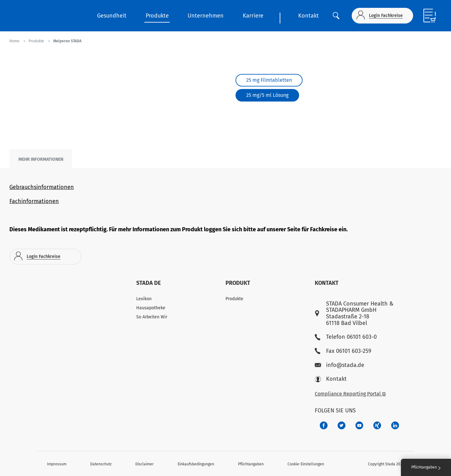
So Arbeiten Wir (152, 317)
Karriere (253, 16)
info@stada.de (340, 365)
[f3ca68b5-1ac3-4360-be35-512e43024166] (359, 425)
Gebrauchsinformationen (42, 187)
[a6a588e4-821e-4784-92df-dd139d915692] (342, 425)
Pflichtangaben (251, 464)
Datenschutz (101, 464)
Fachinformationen (34, 201)
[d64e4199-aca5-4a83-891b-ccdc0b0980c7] (395, 425)
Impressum (57, 464)
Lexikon (144, 299)
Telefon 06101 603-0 (346, 337)
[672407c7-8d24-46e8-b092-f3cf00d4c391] (324, 425)
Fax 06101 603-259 (343, 351)
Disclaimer (145, 464)
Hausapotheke (151, 308)
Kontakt (308, 16)
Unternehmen (206, 16)
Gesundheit (112, 16)
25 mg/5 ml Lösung (267, 95)
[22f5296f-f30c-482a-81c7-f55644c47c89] (377, 425)
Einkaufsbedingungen (196, 464)
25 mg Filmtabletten (269, 80)
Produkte (157, 16)
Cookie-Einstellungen (306, 464)
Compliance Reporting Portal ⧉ (350, 394)
